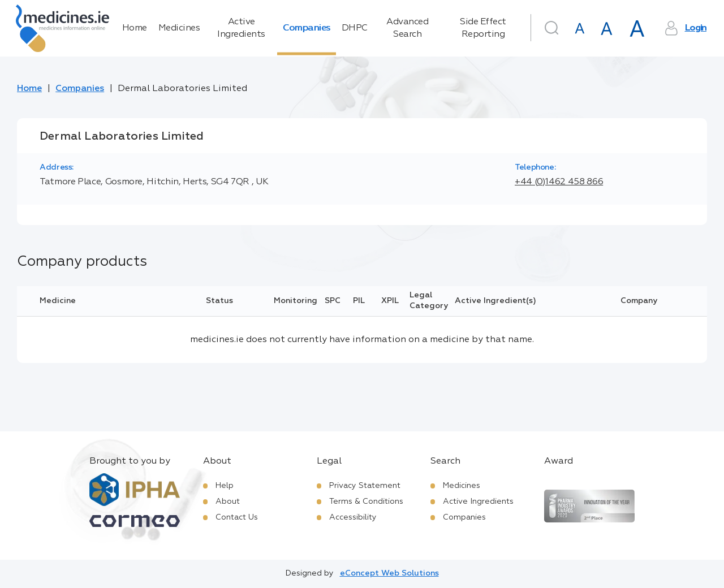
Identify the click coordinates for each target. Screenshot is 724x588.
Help (225, 486)
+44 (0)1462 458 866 (559, 182)
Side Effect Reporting (483, 28)
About (228, 501)
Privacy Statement (365, 486)
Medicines (179, 28)
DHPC (355, 28)
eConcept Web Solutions (389, 573)
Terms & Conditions (366, 501)
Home (135, 28)
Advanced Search (407, 28)
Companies (307, 28)
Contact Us (237, 517)
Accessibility (353, 517)
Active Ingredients (241, 28)
